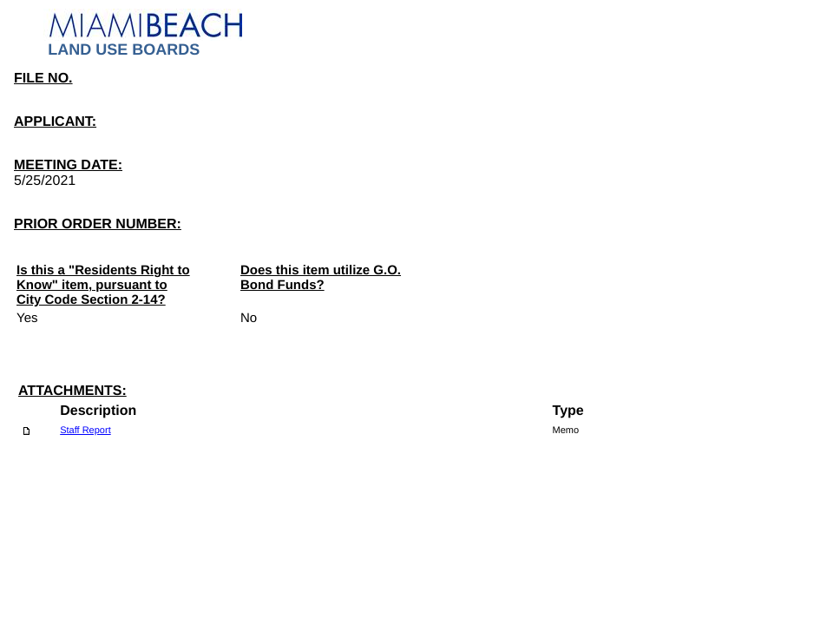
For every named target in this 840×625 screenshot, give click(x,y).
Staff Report (85, 431)
